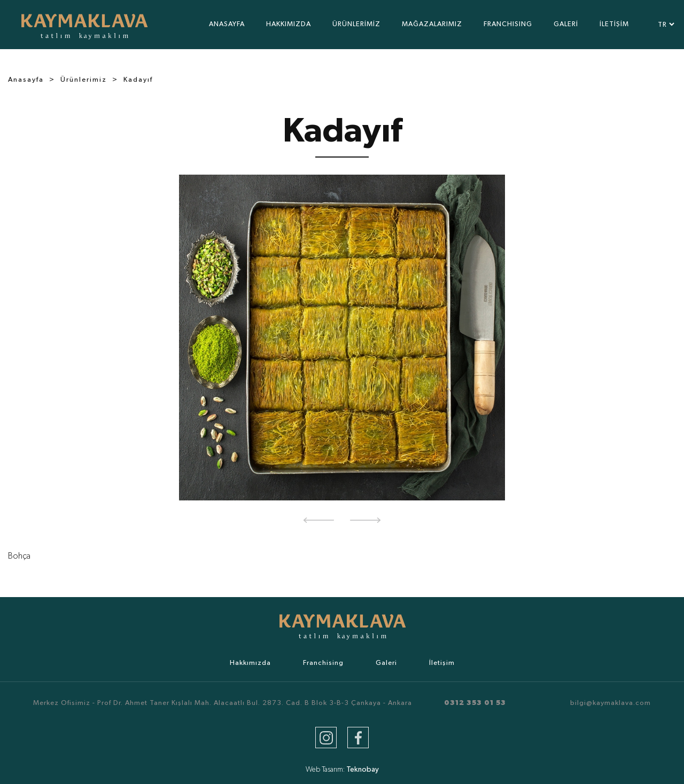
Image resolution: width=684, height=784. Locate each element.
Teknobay (363, 770)
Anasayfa (26, 80)
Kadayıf (138, 80)
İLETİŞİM (614, 24)
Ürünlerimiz (84, 80)
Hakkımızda (250, 663)
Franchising (323, 663)
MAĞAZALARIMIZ (432, 24)
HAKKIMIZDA (289, 24)
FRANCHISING (508, 24)
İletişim (442, 663)
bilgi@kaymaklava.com (611, 703)
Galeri (386, 663)
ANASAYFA (227, 24)
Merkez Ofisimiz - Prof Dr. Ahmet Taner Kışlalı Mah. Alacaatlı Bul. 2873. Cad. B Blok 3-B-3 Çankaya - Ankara (223, 703)
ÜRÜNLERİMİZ (356, 24)
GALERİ (566, 24)
